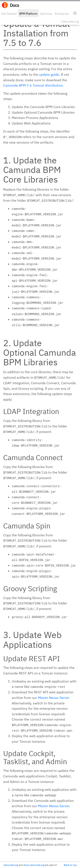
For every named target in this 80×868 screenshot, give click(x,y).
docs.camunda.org (34, 865)
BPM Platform (28, 14)
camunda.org (11, 865)
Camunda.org (70, 21)
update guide (49, 74)
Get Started (9, 14)
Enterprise (62, 14)
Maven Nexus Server (54, 698)
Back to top (70, 865)
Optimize (46, 14)
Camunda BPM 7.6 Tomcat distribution (33, 85)
